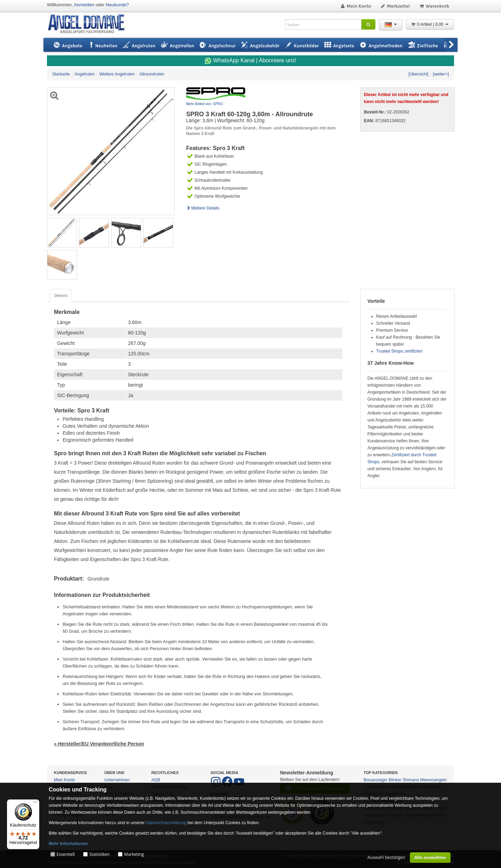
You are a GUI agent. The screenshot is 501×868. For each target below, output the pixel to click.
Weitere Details (203, 208)
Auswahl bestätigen (386, 857)
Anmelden (84, 5)
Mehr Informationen (68, 844)
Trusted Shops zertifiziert (399, 351)
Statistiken (100, 854)
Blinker (395, 780)
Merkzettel (395, 6)
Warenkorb (434, 6)
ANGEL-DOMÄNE (90, 24)
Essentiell (65, 854)
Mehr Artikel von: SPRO (205, 104)
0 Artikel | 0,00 (430, 24)
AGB (156, 780)
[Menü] (35, 804)
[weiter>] (441, 74)
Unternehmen (117, 780)
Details (61, 295)
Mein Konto (356, 6)
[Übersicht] (418, 74)
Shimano (411, 780)
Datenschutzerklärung (166, 823)
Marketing (134, 854)
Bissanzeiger (376, 780)
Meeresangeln (434, 780)
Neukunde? (117, 5)
